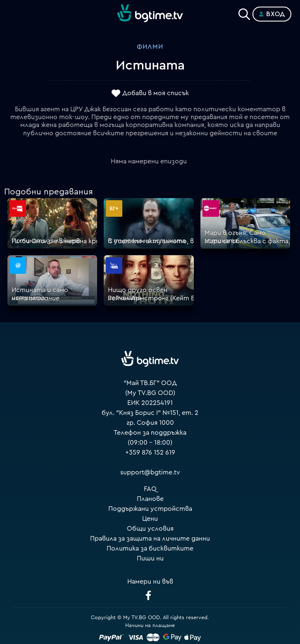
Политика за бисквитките (150, 548)
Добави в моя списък (156, 93)
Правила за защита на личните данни (150, 539)
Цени (150, 519)
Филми (150, 47)
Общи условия (150, 529)
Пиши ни (150, 558)
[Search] (244, 12)
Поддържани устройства (150, 509)
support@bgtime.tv (150, 472)
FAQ (150, 489)
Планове (150, 499)
